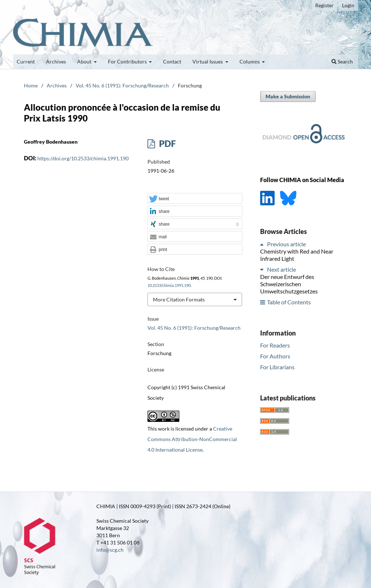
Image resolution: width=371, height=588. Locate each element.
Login (348, 5)
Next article (282, 269)
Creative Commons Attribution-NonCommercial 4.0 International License (192, 439)
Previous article (286, 244)
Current (26, 61)
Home (31, 85)
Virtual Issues (208, 61)
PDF (166, 143)
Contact (172, 61)
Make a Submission (288, 96)
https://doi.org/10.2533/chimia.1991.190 (83, 158)
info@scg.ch (110, 550)
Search (342, 61)
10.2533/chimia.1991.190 (169, 285)
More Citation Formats (179, 299)
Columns (250, 61)
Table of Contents (289, 302)
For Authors (275, 356)
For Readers (275, 345)
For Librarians (277, 367)
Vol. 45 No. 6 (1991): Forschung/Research (122, 85)
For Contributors (128, 61)
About (85, 61)
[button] (195, 199)
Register (324, 5)
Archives (56, 61)
